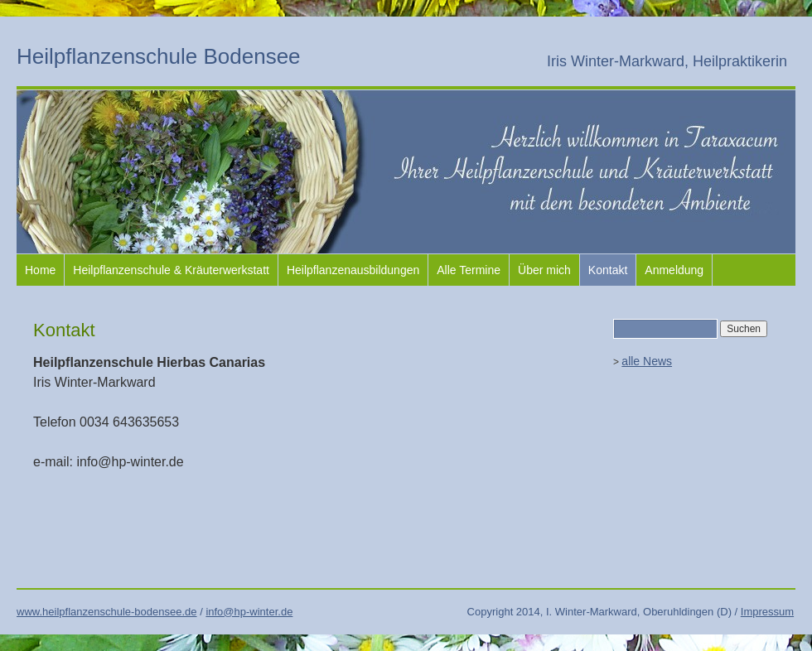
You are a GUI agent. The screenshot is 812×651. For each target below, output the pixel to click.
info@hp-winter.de (249, 612)
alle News (647, 361)
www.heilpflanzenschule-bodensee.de (107, 612)
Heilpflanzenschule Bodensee (159, 56)
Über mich (544, 270)
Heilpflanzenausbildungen (353, 270)
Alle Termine (469, 270)
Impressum (767, 612)
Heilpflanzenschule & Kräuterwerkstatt (171, 270)
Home (40, 270)
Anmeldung (674, 270)
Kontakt (608, 270)
